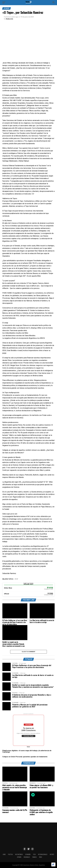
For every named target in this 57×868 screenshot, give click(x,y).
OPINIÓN (19, 857)
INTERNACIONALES (43, 854)
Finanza (34, 857)
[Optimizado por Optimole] (53, 864)
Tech (34, 854)
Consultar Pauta (28, 736)
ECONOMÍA (28, 854)
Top (17, 579)
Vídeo (41, 857)
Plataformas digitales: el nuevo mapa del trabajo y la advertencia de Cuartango (27, 751)
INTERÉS (52, 854)
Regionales (27, 857)
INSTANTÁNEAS (19, 854)
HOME (4, 854)
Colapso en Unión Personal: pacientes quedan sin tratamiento (25, 757)
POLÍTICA (10, 854)
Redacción (10, 19)
